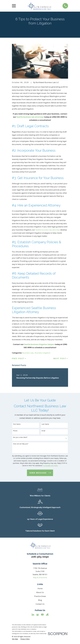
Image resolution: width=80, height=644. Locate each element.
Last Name (45, 424)
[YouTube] (42, 615)
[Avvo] (47, 615)
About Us (40, 592)
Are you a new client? (20, 437)
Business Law (28, 353)
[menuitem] (15, 639)
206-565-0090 (40, 557)
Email (43, 431)
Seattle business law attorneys (48, 230)
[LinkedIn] (33, 615)
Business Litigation (43, 353)
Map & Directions (40, 577)
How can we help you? (21, 444)
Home (40, 588)
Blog (40, 600)
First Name (17, 424)
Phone (15, 431)
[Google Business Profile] (38, 615)
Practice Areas (40, 596)
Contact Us (40, 604)
